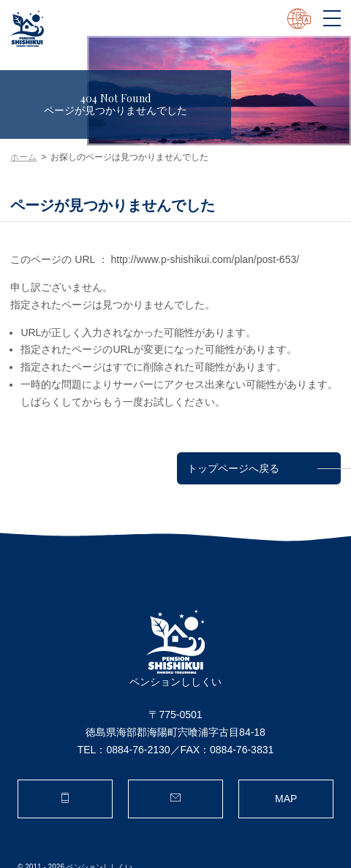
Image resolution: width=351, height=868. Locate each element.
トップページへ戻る (233, 468)
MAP (286, 799)
